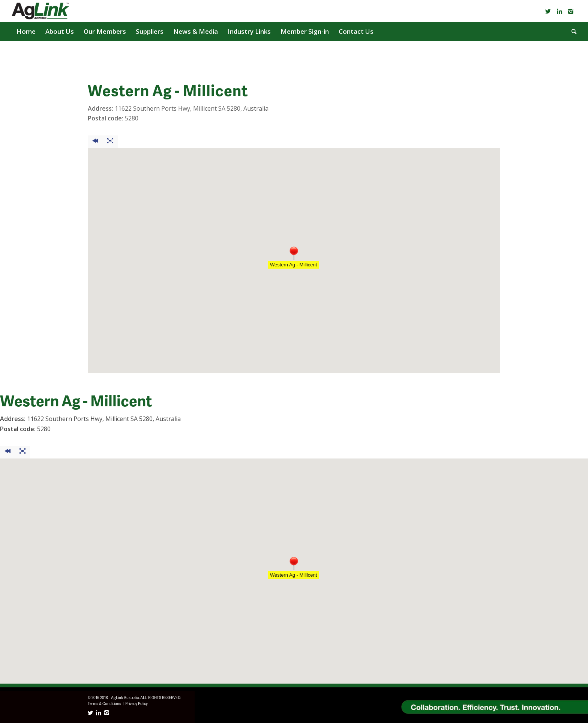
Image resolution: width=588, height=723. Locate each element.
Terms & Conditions (104, 703)
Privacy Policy (136, 703)
